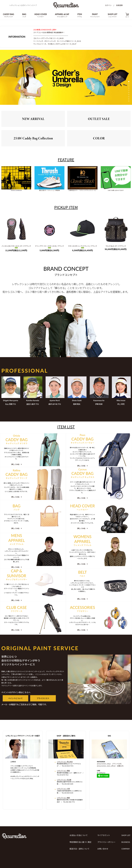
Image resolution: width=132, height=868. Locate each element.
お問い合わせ (102, 848)
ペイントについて (14, 700)
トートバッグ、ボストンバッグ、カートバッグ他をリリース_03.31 (59, 42)
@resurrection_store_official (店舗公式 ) (110, 768)
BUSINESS (126, 843)
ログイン (108, 6)
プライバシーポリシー (106, 843)
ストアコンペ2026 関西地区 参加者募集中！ (50, 33)
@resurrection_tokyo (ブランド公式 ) (109, 766)
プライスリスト (40, 700)
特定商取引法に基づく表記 (79, 843)
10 (129, 102)
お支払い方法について (77, 837)
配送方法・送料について (78, 848)
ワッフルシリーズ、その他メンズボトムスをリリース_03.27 (57, 45)
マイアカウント (103, 837)
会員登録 (119, 6)
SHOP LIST (126, 837)
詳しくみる (16, 465)
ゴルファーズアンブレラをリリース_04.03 (50, 39)
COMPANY (126, 848)
